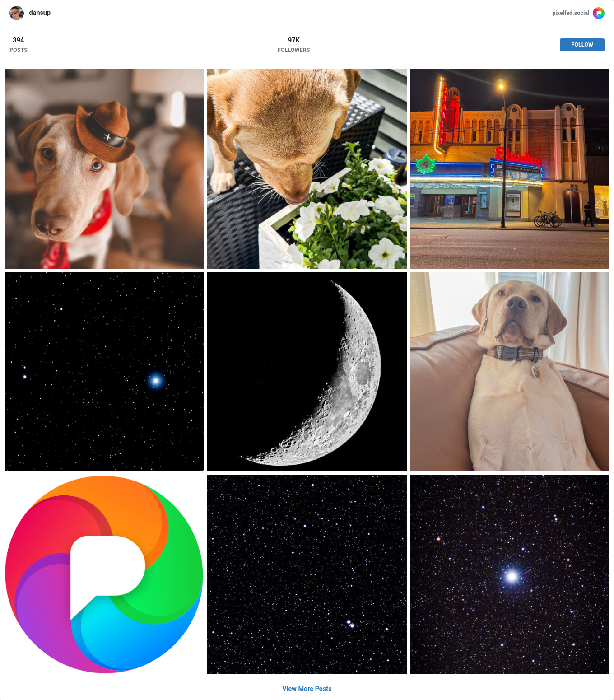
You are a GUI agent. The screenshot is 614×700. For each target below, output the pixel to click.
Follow (582, 44)
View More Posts (307, 689)
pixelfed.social (571, 13)
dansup (40, 13)
